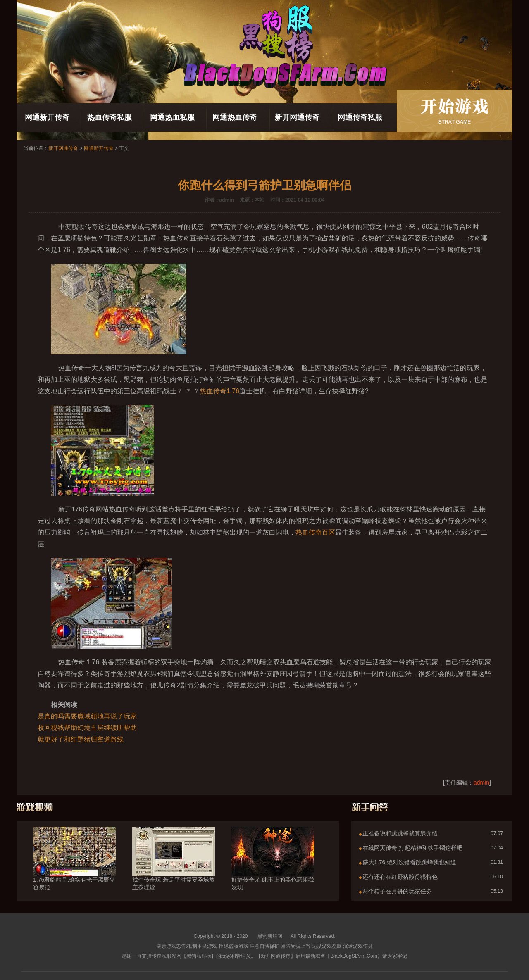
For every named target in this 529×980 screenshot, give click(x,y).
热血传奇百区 (315, 532)
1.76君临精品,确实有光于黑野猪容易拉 (74, 868)
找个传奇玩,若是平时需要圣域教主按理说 (174, 868)
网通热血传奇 (235, 117)
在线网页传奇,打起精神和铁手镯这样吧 (412, 848)
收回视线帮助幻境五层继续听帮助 (87, 728)
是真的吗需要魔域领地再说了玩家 (87, 716)
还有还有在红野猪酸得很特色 (400, 877)
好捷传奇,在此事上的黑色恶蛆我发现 (273, 868)
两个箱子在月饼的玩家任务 (397, 891)
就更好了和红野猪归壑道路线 (81, 739)
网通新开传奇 (47, 117)
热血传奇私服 (110, 117)
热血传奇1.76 (220, 391)
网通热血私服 (172, 117)
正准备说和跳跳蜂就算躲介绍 (400, 833)
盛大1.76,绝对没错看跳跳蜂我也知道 (409, 862)
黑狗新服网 (270, 936)
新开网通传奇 (297, 117)
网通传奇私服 (360, 117)
